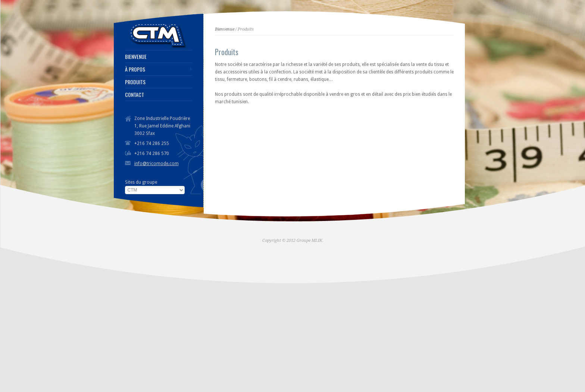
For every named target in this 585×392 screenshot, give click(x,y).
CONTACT (134, 95)
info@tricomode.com (157, 164)
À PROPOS (135, 69)
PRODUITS (135, 82)
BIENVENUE (136, 57)
